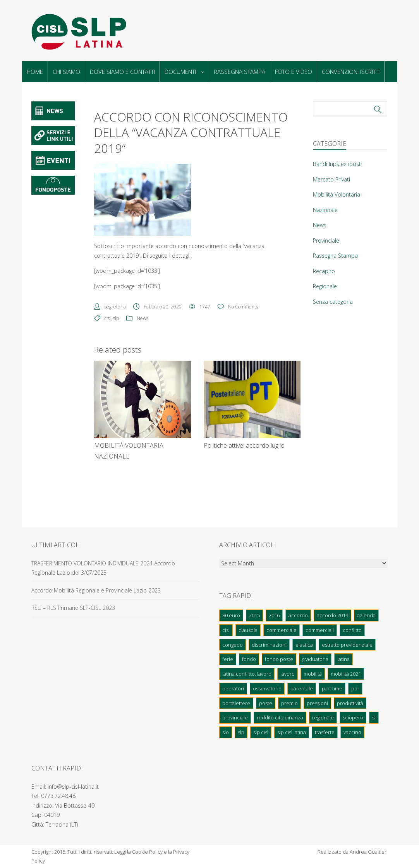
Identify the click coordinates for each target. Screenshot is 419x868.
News (143, 318)
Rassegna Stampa (240, 72)
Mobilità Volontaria (337, 194)
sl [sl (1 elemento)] (374, 717)
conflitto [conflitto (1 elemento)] (352, 630)
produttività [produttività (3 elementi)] (350, 703)
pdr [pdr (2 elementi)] (355, 688)
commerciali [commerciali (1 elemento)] (320, 630)
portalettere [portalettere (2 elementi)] (236, 703)
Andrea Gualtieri (369, 852)
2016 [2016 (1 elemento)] (274, 615)
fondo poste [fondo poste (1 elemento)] (279, 659)
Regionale (325, 286)
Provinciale (326, 241)
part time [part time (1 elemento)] (332, 688)
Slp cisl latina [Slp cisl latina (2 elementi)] (292, 732)
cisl (108, 318)
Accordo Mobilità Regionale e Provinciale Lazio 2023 (96, 590)
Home (35, 72)
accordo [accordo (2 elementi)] (298, 615)
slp (116, 318)
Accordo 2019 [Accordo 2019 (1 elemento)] (332, 615)
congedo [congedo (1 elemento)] (233, 645)
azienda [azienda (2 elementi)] (366, 615)
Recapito (324, 271)
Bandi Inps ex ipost (337, 164)
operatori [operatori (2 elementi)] (233, 688)
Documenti (184, 72)
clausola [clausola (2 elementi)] (248, 630)
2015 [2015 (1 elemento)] (254, 615)
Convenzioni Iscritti (351, 72)
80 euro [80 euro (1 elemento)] (231, 615)
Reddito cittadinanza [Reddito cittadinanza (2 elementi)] (280, 717)
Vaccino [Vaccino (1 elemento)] (352, 732)
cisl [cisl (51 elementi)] (226, 630)
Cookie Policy (147, 852)
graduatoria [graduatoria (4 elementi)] (315, 659)
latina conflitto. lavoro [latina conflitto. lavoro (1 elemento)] (247, 674)
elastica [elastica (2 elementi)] (304, 645)
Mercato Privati (331, 179)
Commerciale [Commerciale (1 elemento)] (282, 630)
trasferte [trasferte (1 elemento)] (325, 732)
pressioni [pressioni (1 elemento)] (317, 703)
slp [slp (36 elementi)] (241, 732)
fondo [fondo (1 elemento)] (249, 659)
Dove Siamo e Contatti (122, 72)
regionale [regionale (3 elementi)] (323, 717)
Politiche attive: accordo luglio (244, 445)
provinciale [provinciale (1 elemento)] (235, 717)
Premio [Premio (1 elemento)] (289, 703)
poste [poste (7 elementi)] (266, 703)
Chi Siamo (66, 72)
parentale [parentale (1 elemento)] (302, 688)
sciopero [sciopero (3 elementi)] (353, 717)
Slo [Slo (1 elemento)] (226, 732)
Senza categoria (333, 302)
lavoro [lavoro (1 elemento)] (288, 674)
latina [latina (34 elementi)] (343, 659)
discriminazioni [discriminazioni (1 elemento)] (269, 645)
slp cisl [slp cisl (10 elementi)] (261, 732)
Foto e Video (294, 72)
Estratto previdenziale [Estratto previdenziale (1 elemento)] (347, 645)
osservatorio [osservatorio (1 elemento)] (267, 688)
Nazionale (325, 210)
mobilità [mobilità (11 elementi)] (313, 674)
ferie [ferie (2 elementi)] (228, 659)
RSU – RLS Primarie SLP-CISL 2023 (73, 608)
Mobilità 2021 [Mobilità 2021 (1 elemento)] (346, 674)
